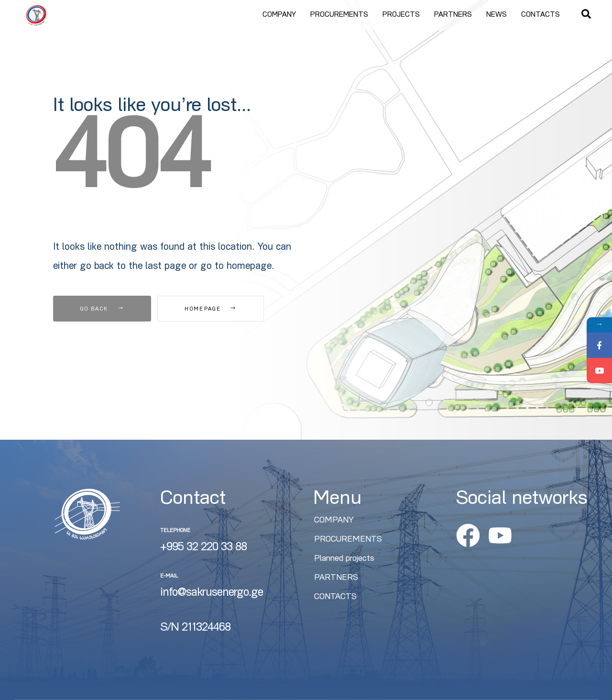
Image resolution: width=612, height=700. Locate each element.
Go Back (102, 309)
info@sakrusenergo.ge (212, 593)
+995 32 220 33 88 (203, 548)
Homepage (210, 309)
